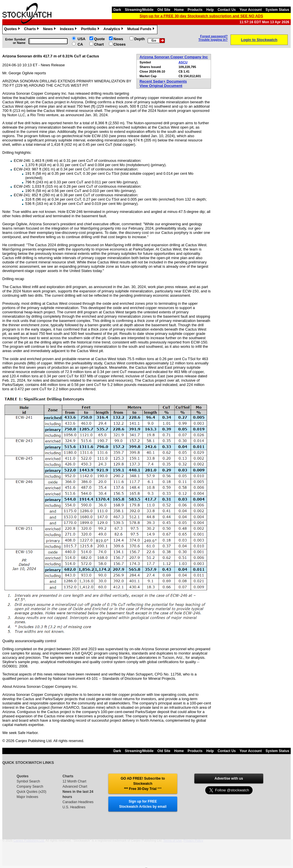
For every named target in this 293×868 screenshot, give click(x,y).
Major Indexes (27, 797)
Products (195, 10)
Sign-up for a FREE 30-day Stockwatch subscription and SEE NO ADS (201, 16)
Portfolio (91, 30)
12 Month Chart (74, 781)
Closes (120, 44)
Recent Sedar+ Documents (163, 81)
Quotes (13, 30)
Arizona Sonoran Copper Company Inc (174, 57)
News (50, 30)
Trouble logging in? (213, 40)
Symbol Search (28, 781)
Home (179, 10)
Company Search (30, 787)
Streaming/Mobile (139, 10)
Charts (32, 30)
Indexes (69, 30)
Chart (99, 44)
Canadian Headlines (78, 802)
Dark (117, 10)
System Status (277, 10)
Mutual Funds (142, 30)
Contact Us (227, 10)
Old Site (164, 10)
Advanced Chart (75, 787)
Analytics (114, 30)
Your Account (251, 10)
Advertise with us (229, 778)
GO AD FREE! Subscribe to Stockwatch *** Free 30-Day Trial (143, 784)
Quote (99, 39)
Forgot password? (214, 36)
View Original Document (161, 86)
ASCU (183, 62)
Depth (139, 39)
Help (210, 10)
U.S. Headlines (74, 807)
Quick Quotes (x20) (31, 792)
